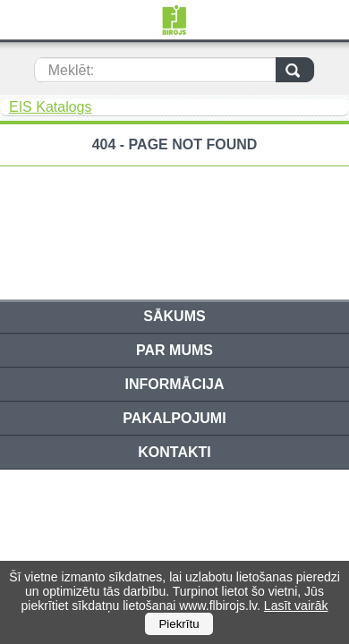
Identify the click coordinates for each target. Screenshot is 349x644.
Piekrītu (179, 624)
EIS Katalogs (51, 107)
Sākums (174, 316)
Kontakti (174, 452)
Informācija (174, 384)
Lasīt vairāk (296, 606)
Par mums (174, 350)
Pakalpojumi (174, 418)
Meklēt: (72, 70)
